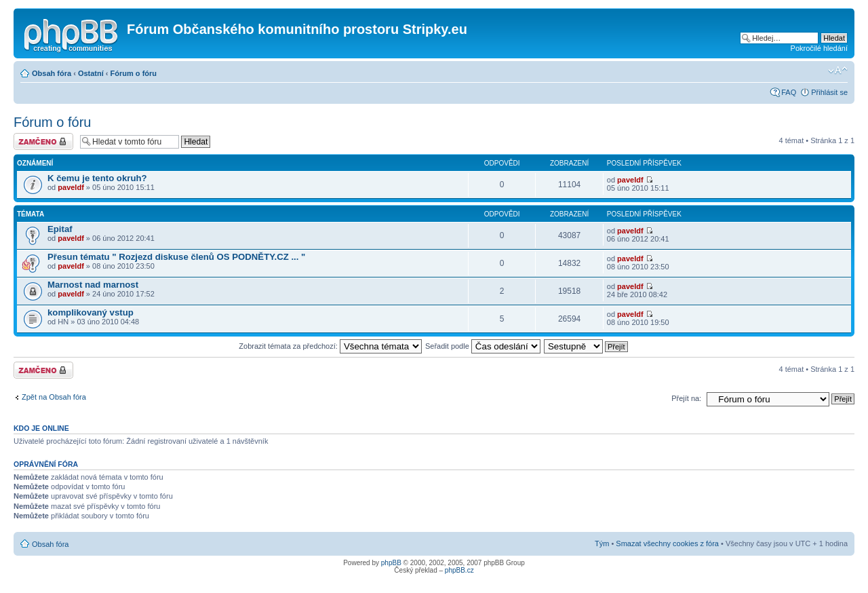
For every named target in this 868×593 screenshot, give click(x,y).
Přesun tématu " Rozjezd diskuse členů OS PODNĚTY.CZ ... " (176, 257)
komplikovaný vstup (91, 312)
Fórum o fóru (134, 73)
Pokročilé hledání (819, 48)
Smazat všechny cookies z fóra (667, 543)
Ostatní (91, 73)
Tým (602, 543)
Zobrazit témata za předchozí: (330, 346)
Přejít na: (686, 398)
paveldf (71, 187)
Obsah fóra (52, 73)
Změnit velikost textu (838, 71)
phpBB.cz (459, 570)
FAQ (789, 92)
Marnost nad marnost (93, 285)
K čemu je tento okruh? (97, 178)
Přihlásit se (829, 92)
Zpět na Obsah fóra (54, 397)
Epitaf (60, 229)
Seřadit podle (483, 346)
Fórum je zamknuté (43, 141)
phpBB (391, 563)
